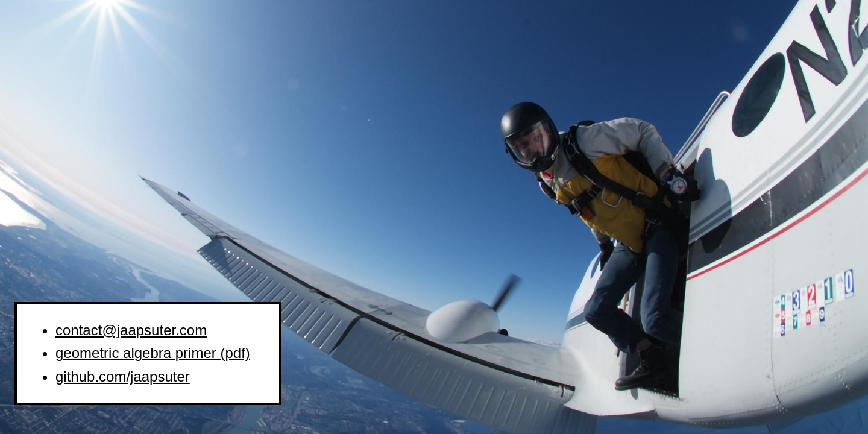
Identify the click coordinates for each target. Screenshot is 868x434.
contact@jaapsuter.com (131, 330)
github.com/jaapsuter (123, 376)
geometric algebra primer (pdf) (153, 353)
